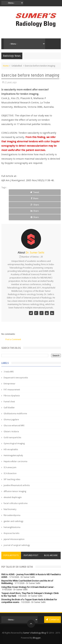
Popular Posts (11, 555)
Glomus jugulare (11, 420)
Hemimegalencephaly (13, 455)
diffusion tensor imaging (15, 491)
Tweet (35, 192)
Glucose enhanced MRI (14, 426)
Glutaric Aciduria (11, 432)
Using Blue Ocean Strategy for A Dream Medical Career (27, 587)
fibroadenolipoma (12, 515)
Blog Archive (51, 555)
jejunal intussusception (14, 539)
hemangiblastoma (12, 527)
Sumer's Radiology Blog (35, 633)
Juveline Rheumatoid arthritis (17, 485)
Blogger (37, 638)
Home (6, 66)
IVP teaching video (12, 479)
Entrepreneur (10, 384)
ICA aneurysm (10, 467)
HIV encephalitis (11, 450)
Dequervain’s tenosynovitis (16, 378)
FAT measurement (12, 390)
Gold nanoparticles (12, 438)
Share (35, 198)
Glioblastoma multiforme (15, 414)
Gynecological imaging (14, 444)
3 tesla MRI (9, 372)
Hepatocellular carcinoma (15, 461)
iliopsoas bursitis (11, 533)
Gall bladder (9, 408)
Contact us (52, 619)
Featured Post (31, 555)
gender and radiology (13, 521)
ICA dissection (10, 473)
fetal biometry (10, 509)
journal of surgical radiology (17, 545)
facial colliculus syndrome (16, 503)
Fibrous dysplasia (12, 396)
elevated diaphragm (13, 497)
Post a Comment (13, 339)
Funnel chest (9, 402)
